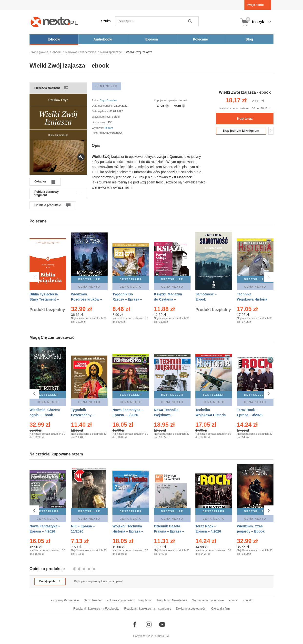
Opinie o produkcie (48, 205)
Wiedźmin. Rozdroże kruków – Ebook (87, 299)
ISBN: (96, 133)
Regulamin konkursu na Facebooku (96, 609)
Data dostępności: (103, 106)
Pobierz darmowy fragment (46, 193)
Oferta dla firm (220, 609)
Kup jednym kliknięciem (241, 131)
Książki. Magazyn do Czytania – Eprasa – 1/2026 (168, 299)
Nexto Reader (93, 600)
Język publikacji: (102, 117)
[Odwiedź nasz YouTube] (162, 624)
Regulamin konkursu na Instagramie (148, 609)
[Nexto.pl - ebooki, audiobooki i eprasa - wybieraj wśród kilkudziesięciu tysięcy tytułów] (54, 22)
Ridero (109, 128)
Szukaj (106, 21)
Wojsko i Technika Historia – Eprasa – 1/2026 (128, 530)
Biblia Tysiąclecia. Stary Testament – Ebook (44, 299)
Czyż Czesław (108, 100)
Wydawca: (98, 128)
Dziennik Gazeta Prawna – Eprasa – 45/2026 (169, 530)
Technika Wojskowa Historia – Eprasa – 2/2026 (211, 415)
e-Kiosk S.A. (162, 636)
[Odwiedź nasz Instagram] (149, 624)
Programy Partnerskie (65, 600)
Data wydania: (101, 111)
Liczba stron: (100, 122)
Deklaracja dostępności (191, 609)
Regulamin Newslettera (172, 600)
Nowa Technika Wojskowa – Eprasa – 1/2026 (167, 415)
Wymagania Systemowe (208, 600)
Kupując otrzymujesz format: (171, 100)
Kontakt (247, 600)
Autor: (96, 100)
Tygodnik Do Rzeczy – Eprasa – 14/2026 (127, 299)
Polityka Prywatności (120, 600)
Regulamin (145, 600)
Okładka (40, 181)
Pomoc (233, 600)
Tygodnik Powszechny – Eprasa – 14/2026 (85, 415)
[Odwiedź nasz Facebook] (135, 624)
